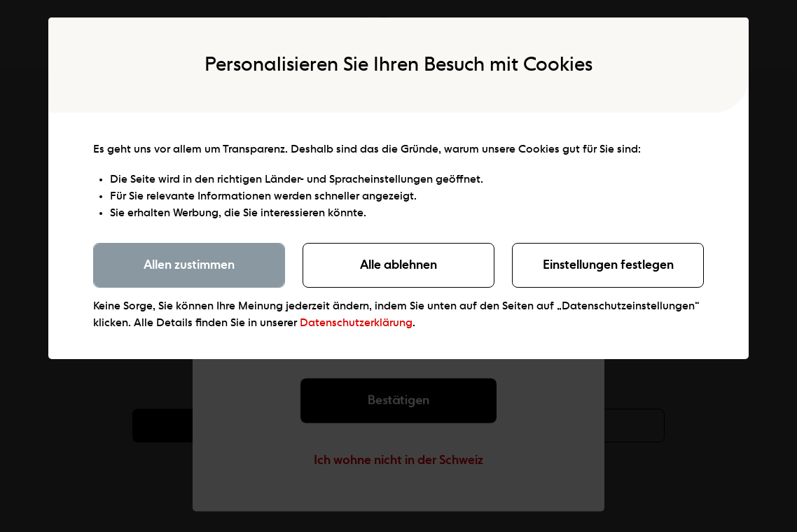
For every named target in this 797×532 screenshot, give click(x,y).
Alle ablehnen (398, 265)
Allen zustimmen (189, 265)
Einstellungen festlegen (608, 265)
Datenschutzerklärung (356, 323)
